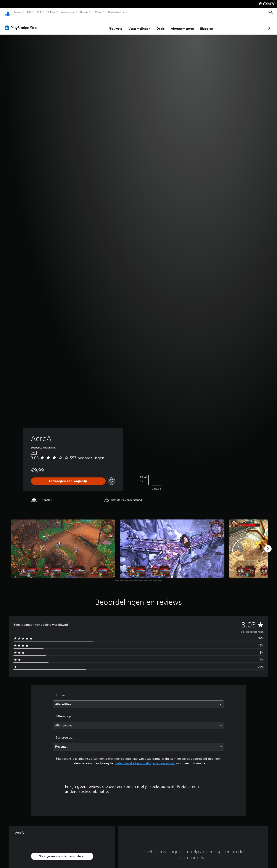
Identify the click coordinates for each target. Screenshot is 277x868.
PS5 (29, 12)
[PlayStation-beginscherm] (8, 12)
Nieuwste (93, 24)
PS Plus (51, 12)
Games (17, 12)
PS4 (39, 12)
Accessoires (67, 12)
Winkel (98, 12)
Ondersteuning (117, 12)
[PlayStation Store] (23, 24)
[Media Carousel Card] (63, 545)
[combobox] (139, 700)
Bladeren (184, 24)
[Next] (268, 545)
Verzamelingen (117, 24)
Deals (138, 24)
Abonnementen (159, 24)
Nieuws (84, 12)
